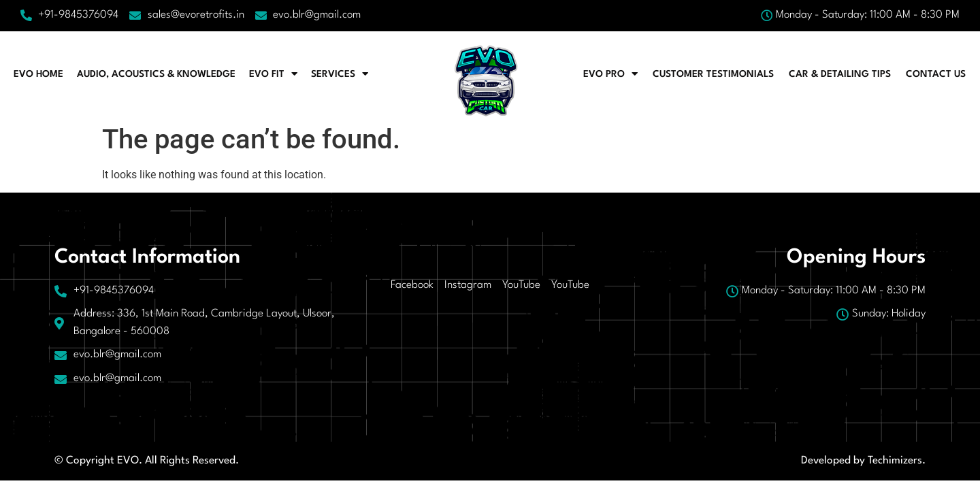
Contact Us (936, 74)
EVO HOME (38, 74)
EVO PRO (610, 74)
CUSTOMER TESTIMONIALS (713, 74)
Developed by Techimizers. (863, 461)
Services (340, 74)
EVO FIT (273, 74)
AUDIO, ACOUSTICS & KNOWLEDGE (156, 74)
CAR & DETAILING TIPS (840, 74)
